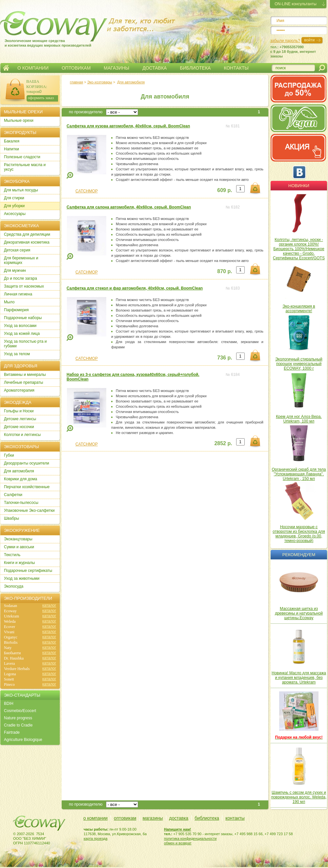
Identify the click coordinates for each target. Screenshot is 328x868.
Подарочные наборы (23, 318)
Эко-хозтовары (100, 82)
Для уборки (14, 206)
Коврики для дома (20, 479)
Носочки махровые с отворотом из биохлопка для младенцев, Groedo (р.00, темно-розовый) (299, 534)
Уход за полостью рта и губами (25, 344)
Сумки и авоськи (19, 547)
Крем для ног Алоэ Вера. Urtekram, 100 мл (299, 419)
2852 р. (223, 443)
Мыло (9, 302)
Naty (8, 648)
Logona (10, 674)
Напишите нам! (178, 829)
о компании (95, 818)
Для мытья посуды (21, 190)
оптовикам (125, 818)
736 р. (225, 358)
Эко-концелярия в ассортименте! (299, 309)
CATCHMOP (87, 191)
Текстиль (12, 555)
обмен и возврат (178, 843)
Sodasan (10, 606)
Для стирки (14, 198)
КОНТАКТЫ (236, 68)
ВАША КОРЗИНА (36, 84)
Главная (6, 68)
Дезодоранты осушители (27, 463)
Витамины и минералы (25, 375)
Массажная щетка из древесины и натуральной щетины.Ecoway (299, 613)
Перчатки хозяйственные (27, 487)
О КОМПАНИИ (33, 68)
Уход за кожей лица (22, 334)
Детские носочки (19, 427)
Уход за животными (22, 578)
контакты (235, 818)
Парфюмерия (16, 310)
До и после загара (20, 278)
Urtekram (11, 616)
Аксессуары (15, 214)
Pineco (9, 684)
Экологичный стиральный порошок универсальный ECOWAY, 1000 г (299, 364)
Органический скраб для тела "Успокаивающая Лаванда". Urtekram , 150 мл (299, 474)
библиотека (207, 818)
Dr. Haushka (14, 658)
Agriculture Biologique (23, 740)
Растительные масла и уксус (25, 167)
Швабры (11, 518)
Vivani (9, 632)
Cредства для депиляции (27, 234)
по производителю (86, 112)
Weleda (10, 621)
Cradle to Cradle (18, 725)
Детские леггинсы (20, 419)
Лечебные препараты (23, 382)
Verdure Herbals (17, 669)
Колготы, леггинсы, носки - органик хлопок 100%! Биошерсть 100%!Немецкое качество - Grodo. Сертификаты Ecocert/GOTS (299, 249)
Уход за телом (17, 354)
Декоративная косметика (27, 242)
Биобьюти (12, 653)
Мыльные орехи (19, 120)
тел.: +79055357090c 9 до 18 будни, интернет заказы (293, 52)
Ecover (10, 627)
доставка (179, 818)
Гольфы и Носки (19, 411)
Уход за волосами (20, 326)
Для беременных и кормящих (21, 260)
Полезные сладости (22, 157)
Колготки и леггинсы (22, 435)
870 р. (225, 271)
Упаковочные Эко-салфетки (29, 510)
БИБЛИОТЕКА (195, 68)
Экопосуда (14, 586)
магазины (153, 818)
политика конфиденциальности (190, 838)
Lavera (9, 663)
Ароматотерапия (19, 390)
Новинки (299, 186)
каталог (49, 605)
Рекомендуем (299, 555)
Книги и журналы (19, 563)
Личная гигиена (18, 294)
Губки (9, 455)
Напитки (11, 149)
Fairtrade (12, 732)
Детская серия (17, 250)
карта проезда (96, 838)
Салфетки (13, 495)
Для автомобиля (131, 82)
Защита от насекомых (24, 286)
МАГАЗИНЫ (116, 68)
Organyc (11, 637)
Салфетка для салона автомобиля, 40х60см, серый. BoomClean (129, 207)
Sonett (9, 679)
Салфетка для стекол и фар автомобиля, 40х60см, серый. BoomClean (135, 288)
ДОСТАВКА (154, 68)
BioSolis (11, 642)
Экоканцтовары (18, 539)
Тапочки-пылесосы (21, 503)
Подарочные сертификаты (28, 571)
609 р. (225, 190)
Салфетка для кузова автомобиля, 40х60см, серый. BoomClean (128, 126)
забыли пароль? (285, 41)
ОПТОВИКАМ (76, 68)
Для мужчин (15, 271)
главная (76, 82)
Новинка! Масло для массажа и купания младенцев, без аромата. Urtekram (299, 678)
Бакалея (12, 141)
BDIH (9, 704)
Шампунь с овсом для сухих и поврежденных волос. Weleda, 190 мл (299, 797)
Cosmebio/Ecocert (20, 711)
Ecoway (10, 611)
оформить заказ (41, 98)
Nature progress (18, 718)
